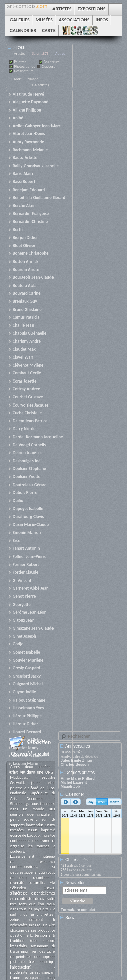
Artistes (20, 54)
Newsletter (75, 883)
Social (71, 918)
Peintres (20, 62)
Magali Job (70, 786)
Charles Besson (75, 764)
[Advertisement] (91, 951)
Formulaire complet (78, 910)
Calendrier (75, 794)
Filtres (19, 47)
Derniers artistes (80, 773)
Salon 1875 (40, 54)
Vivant (33, 79)
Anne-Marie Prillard (78, 778)
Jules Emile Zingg (77, 760)
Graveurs (48, 66)
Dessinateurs (24, 71)
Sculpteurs (52, 62)
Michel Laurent (74, 782)
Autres (60, 54)
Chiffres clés (77, 860)
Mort (18, 79)
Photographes (24, 66)
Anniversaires (78, 746)
